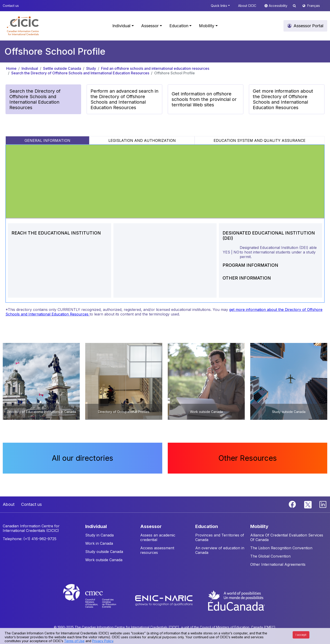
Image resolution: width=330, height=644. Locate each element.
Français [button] (314, 6)
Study (91, 68)
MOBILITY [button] (259, 526)
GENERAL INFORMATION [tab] (47, 140)
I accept (301, 635)
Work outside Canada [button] (104, 560)
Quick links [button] (219, 6)
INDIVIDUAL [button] (96, 526)
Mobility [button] (207, 26)
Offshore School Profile (175, 73)
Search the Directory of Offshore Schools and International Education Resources (80, 73)
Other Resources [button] (248, 458)
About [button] (9, 504)
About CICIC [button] (247, 6)
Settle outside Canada (62, 68)
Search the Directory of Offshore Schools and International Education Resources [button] (35, 99)
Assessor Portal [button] (308, 26)
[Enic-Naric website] (164, 600)
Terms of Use (74, 641)
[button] (23, 26)
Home (11, 68)
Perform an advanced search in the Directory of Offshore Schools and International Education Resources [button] (124, 99)
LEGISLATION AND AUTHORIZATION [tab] (142, 140)
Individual (30, 68)
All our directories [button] (82, 458)
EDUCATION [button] (207, 526)
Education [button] (179, 26)
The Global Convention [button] (270, 556)
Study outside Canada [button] (104, 552)
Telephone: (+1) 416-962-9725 (30, 539)
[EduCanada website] (236, 600)
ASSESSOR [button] (151, 526)
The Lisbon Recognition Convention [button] (281, 548)
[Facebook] (293, 504)
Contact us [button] (11, 6)
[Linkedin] (323, 504)
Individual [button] (121, 26)
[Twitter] (308, 504)
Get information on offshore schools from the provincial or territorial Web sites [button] (204, 99)
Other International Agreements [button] (278, 564)
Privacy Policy (103, 641)
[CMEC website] (96, 600)
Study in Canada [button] (99, 535)
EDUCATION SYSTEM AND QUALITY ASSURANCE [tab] (260, 140)
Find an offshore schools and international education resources (155, 68)
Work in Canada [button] (99, 543)
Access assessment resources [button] (157, 550)
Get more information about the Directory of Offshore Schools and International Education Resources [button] (283, 99)
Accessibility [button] (279, 6)
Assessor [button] (150, 26)
